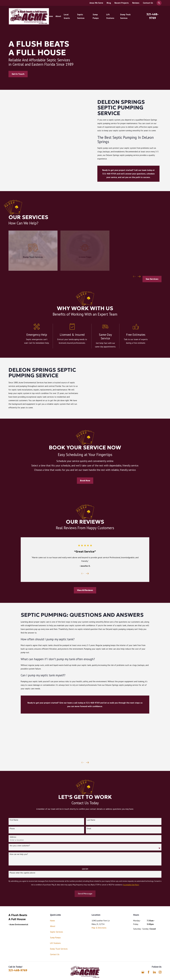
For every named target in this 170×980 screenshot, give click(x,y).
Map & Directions (99, 928)
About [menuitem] (58, 16)
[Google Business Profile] (143, 972)
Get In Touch (18, 74)
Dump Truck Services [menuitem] (125, 16)
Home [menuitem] (50, 16)
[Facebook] (149, 972)
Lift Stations (55, 943)
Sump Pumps (55, 938)
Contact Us (148, 3)
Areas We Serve (96, 3)
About (53, 926)
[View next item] (139, 276)
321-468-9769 (18, 970)
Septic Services (57, 932)
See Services (152, 279)
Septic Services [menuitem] (81, 16)
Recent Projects (122, 3)
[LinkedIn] (154, 972)
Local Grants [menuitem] (67, 16)
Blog (109, 3)
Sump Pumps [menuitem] (96, 16)
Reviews (136, 3)
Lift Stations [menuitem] (110, 16)
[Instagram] (160, 972)
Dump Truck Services (59, 949)
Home (52, 921)
